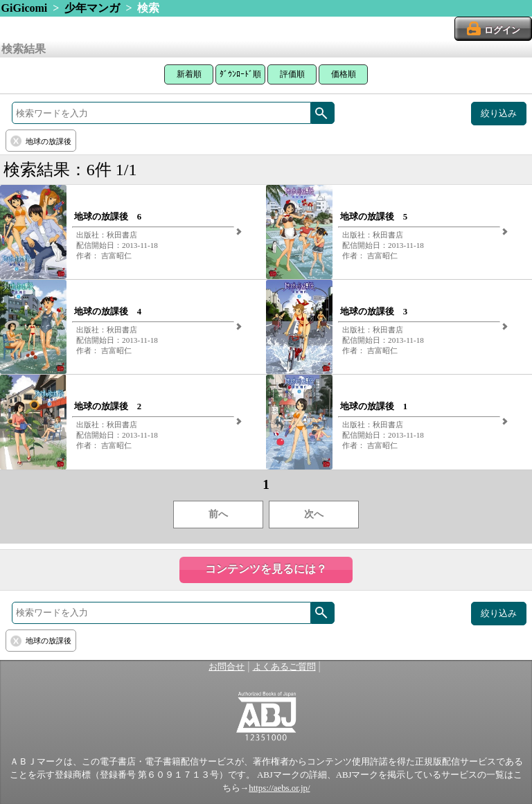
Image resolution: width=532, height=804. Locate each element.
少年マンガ (92, 8)
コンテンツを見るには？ (266, 569)
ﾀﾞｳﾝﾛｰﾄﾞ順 (240, 74)
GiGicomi (25, 8)
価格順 (344, 74)
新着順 (189, 74)
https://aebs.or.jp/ (279, 788)
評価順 (292, 74)
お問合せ (227, 667)
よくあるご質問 (284, 667)
